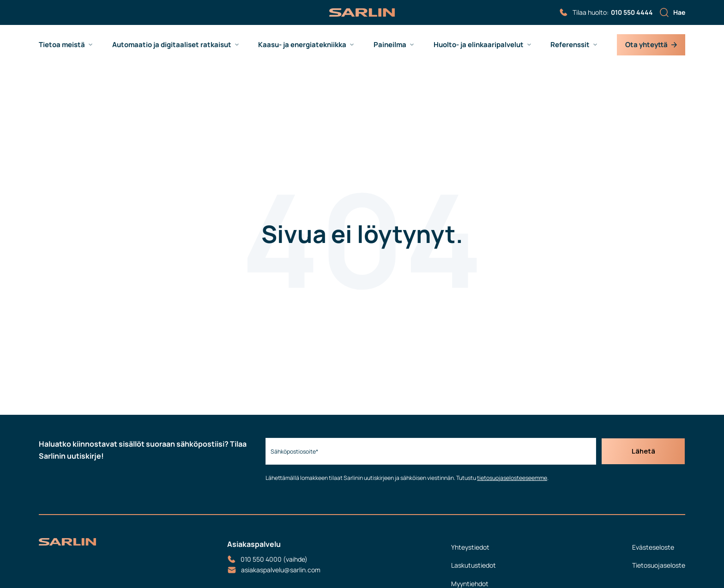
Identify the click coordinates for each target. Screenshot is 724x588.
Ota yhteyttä (651, 45)
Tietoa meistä (62, 45)
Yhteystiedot (470, 547)
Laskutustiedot (474, 565)
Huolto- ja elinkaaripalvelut (479, 45)
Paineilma (390, 45)
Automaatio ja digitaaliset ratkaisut (172, 45)
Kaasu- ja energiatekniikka (302, 45)
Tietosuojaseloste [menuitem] (659, 565)
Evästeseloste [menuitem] (653, 547)
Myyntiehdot (470, 584)
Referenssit (570, 45)
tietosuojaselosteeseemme (510, 478)
